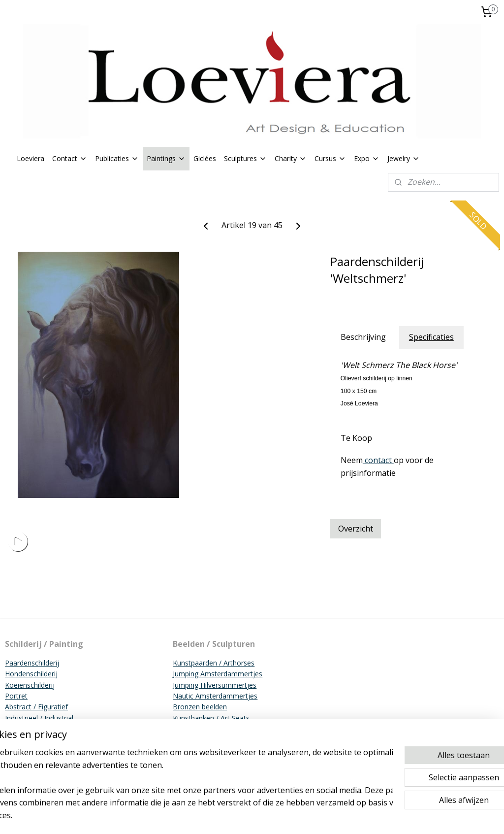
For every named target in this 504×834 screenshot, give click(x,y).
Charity (291, 158)
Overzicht (356, 529)
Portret (16, 696)
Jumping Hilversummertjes (215, 685)
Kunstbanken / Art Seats (211, 718)
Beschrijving (363, 337)
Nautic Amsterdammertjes (215, 696)
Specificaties (431, 337)
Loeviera (31, 158)
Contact (70, 158)
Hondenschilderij (31, 674)
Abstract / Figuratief (36, 707)
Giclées (205, 158)
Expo (367, 158)
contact (378, 460)
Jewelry (404, 158)
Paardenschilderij (32, 663)
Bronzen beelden (200, 707)
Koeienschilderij (30, 685)
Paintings (166, 158)
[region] (187, 790)
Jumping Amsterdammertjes (218, 674)
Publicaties (117, 158)
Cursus (330, 158)
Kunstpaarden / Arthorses (214, 663)
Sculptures (245, 158)
